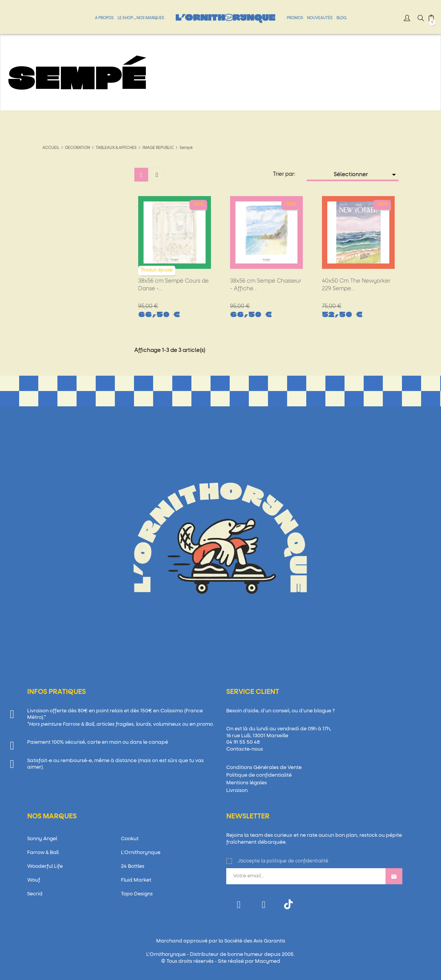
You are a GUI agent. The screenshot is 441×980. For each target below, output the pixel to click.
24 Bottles (133, 866)
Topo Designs (137, 894)
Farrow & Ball (43, 853)
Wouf (34, 880)
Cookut (130, 839)
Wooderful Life (45, 866)
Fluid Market (136, 880)
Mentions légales (247, 783)
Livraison (237, 791)
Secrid (35, 894)
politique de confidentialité (297, 861)
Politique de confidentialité (259, 775)
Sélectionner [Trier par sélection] (366, 175)
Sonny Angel (42, 839)
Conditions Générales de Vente (264, 768)
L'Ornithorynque (141, 853)
